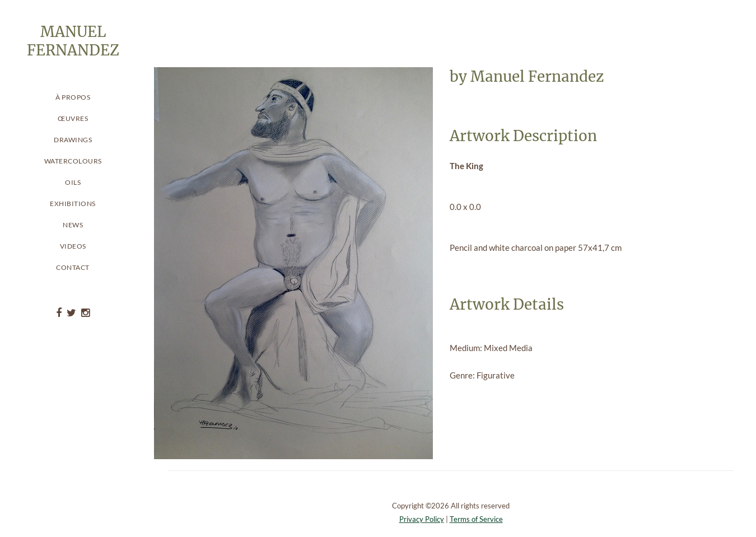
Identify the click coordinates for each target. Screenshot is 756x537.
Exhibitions (73, 204)
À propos (73, 97)
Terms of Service (476, 519)
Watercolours (73, 161)
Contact (73, 267)
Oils (73, 182)
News (73, 225)
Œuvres (73, 118)
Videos (73, 246)
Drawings (73, 140)
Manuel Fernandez (537, 76)
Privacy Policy (422, 519)
